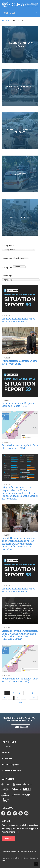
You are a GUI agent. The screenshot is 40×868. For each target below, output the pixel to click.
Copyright (14, 852)
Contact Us (7, 852)
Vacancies (6, 752)
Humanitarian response (12, 770)
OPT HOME (6, 21)
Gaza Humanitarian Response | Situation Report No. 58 (19, 590)
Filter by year (7, 267)
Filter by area (7, 259)
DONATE (8, 838)
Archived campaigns (10, 764)
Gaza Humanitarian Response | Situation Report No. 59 (19, 404)
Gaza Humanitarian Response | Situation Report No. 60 (19, 320)
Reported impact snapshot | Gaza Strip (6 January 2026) (20, 447)
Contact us (6, 746)
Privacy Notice (23, 852)
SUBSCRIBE (21, 727)
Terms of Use (32, 852)
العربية (12, 13)
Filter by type (7, 276)
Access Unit (7, 758)
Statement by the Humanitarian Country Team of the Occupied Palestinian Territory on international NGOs (20, 635)
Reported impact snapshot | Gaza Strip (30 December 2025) (20, 680)
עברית (6, 13)
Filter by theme (8, 246)
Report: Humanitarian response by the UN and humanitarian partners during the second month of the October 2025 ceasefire (19, 544)
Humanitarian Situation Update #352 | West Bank (20, 362)
